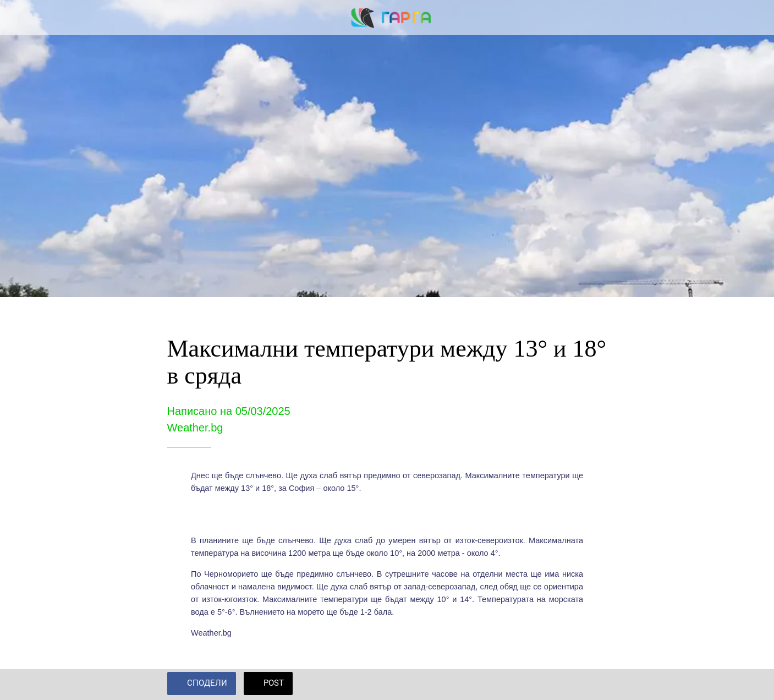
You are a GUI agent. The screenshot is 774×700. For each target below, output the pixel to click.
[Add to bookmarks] (594, 685)
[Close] (18, 18)
